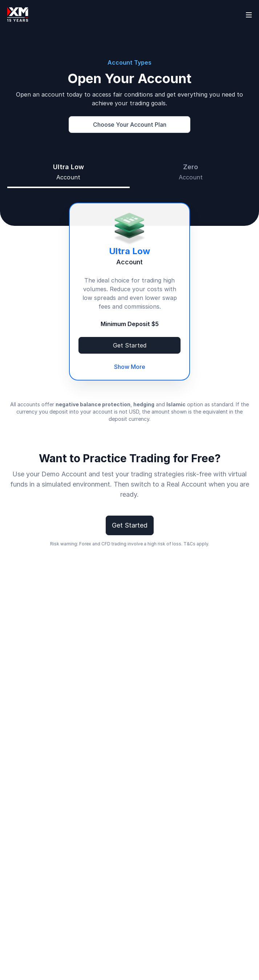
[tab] (68, 172)
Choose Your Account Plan (130, 125)
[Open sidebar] (249, 15)
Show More (130, 367)
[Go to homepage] (18, 15)
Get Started (130, 345)
